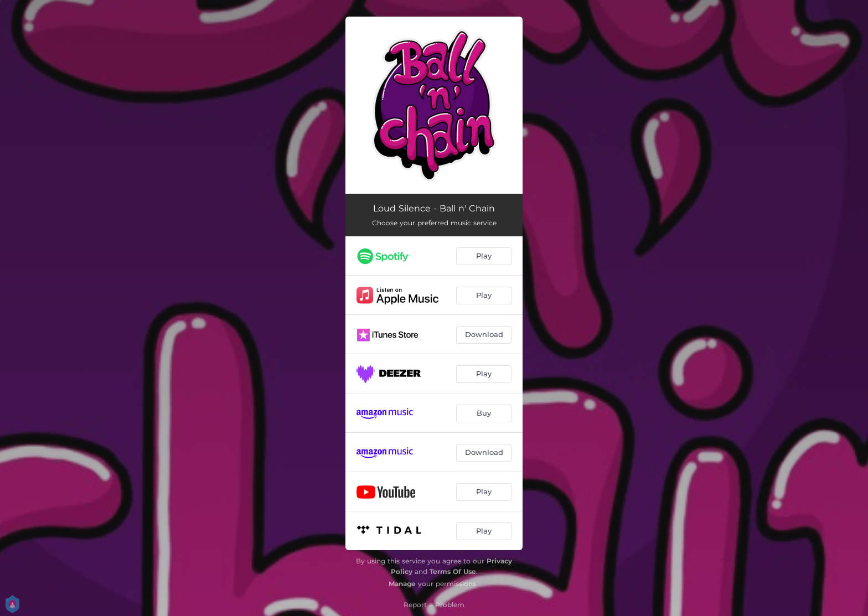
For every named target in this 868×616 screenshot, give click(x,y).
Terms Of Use (453, 571)
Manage (402, 584)
